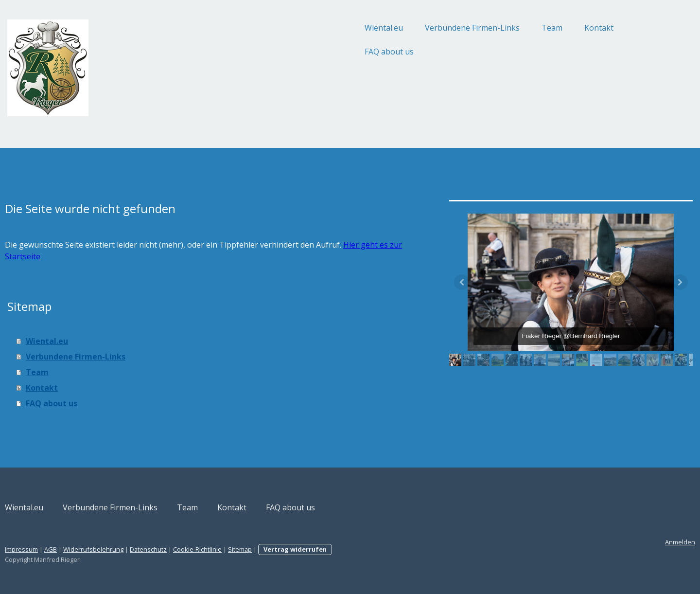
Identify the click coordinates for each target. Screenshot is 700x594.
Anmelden (602, 542)
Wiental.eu (306, 28)
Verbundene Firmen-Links (394, 28)
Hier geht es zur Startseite (158, 256)
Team (474, 28)
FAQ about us (311, 52)
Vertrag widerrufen (373, 549)
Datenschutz (226, 549)
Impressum (99, 549)
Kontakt (521, 28)
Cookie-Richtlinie (275, 549)
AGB (128, 549)
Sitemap (318, 549)
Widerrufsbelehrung (171, 549)
